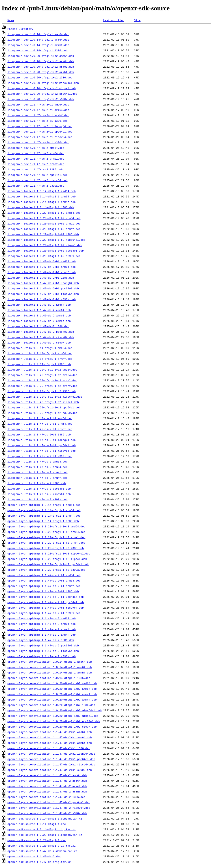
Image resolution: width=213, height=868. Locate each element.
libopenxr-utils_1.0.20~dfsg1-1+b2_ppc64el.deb (44, 407)
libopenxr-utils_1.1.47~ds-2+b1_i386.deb (39, 434)
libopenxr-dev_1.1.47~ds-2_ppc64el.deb (38, 175)
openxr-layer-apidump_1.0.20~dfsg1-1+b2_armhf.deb (46, 543)
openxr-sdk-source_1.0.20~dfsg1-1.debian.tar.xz (45, 835)
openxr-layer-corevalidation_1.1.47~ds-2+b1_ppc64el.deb (51, 759)
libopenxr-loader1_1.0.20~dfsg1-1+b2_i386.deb (43, 234)
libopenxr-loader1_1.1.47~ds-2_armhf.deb (39, 321)
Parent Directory (20, 29)
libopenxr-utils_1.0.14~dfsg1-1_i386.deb (39, 364)
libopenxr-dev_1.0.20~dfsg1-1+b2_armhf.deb (41, 72)
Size (137, 20)
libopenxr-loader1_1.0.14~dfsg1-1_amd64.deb (42, 191)
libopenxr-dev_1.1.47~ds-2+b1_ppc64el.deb (40, 131)
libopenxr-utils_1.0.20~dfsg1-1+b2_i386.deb (42, 391)
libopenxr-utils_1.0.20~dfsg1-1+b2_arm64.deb (42, 375)
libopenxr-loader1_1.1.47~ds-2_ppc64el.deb (41, 332)
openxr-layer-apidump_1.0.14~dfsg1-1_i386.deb (43, 521)
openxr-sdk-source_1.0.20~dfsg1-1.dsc (37, 840)
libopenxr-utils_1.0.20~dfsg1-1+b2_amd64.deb (42, 370)
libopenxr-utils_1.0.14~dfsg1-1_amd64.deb (40, 348)
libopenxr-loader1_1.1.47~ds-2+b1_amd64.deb (42, 261)
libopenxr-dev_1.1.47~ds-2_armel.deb (36, 159)
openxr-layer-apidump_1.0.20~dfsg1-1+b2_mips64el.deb (49, 553)
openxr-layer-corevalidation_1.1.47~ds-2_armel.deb (47, 786)
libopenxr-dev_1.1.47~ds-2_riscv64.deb (38, 180)
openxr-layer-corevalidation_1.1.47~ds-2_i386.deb (46, 797)
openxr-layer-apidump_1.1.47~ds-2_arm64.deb (42, 624)
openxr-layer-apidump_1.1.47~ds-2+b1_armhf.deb (44, 586)
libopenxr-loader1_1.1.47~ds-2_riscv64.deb (41, 337)
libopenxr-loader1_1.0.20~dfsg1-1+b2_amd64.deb (44, 213)
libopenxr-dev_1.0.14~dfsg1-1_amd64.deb (38, 34)
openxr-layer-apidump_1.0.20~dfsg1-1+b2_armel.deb (46, 537)
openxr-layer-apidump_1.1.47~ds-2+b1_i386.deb (43, 591)
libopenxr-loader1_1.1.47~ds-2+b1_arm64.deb (42, 267)
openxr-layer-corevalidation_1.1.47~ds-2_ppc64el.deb (49, 802)
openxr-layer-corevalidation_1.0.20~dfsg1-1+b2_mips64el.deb (54, 710)
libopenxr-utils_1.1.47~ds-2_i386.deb (37, 483)
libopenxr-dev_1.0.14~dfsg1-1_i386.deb (38, 50)
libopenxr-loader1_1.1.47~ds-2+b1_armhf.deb (42, 272)
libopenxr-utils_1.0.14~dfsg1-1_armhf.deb (40, 359)
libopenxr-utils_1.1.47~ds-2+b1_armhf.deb (40, 429)
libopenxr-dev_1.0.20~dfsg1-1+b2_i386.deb (40, 77)
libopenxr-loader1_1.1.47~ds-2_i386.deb (38, 326)
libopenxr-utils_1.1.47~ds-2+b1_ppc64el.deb (42, 445)
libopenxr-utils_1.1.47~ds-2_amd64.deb (38, 461)
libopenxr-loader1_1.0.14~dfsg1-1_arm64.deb (42, 196)
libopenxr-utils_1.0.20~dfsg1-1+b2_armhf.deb (42, 386)
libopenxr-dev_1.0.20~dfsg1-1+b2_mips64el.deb (43, 83)
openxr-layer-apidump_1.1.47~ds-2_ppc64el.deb (43, 645)
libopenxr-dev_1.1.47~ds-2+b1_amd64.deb (38, 104)
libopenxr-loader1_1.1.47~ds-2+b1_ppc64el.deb (43, 288)
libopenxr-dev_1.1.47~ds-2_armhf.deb (36, 164)
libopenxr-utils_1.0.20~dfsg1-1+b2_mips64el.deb (45, 397)
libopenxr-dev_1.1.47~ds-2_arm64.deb (36, 153)
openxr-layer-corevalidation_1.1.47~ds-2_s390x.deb (47, 813)
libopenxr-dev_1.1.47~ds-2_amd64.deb (36, 148)
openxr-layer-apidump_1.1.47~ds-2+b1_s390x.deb (44, 613)
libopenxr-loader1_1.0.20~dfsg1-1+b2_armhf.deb (44, 229)
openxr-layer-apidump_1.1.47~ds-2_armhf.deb (42, 635)
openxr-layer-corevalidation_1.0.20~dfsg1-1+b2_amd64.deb (52, 683)
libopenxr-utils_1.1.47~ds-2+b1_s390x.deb (40, 456)
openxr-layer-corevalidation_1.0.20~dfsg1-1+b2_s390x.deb (52, 727)
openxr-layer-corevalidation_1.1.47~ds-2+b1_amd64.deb (50, 732)
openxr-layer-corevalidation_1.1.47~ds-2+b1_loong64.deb (51, 754)
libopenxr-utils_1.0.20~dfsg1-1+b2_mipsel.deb (43, 402)
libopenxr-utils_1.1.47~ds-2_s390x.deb (38, 499)
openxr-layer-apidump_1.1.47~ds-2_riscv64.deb (43, 651)
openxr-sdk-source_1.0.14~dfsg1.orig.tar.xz (42, 829)
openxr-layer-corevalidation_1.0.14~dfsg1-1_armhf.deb (50, 672)
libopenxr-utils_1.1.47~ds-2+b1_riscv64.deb (42, 451)
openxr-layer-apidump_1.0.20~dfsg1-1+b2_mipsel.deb (47, 559)
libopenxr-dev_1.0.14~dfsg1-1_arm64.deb (38, 40)
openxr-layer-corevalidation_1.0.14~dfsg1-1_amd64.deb (50, 662)
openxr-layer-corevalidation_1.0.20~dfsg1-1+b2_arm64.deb (52, 689)
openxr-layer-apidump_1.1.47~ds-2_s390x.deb (42, 656)
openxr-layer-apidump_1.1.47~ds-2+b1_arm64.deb (44, 580)
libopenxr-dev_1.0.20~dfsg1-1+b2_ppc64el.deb (42, 94)
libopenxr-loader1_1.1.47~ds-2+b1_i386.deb (41, 278)
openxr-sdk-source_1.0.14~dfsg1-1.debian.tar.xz (45, 818)
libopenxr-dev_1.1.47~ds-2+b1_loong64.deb (40, 126)
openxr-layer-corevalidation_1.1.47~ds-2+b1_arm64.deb (50, 737)
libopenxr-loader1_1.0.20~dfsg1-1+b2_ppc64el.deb (46, 250)
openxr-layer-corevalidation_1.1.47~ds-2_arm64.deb (47, 781)
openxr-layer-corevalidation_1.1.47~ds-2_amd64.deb (47, 775)
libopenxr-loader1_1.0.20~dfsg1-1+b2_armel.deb (44, 223)
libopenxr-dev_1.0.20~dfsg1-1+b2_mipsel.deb (42, 88)
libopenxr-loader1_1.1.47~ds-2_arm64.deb (39, 310)
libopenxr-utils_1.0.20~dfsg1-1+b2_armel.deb (42, 380)
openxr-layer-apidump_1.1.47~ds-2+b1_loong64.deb (46, 597)
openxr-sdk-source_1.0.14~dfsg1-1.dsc (37, 824)
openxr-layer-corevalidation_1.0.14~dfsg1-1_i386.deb (49, 678)
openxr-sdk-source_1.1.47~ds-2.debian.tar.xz (42, 851)
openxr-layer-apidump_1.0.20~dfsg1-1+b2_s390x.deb (46, 570)
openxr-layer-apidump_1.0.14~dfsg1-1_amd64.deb (44, 505)
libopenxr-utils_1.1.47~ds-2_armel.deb (38, 472)
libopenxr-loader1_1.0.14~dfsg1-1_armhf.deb (42, 202)
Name (11, 20)
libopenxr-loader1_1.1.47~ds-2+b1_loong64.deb (43, 283)
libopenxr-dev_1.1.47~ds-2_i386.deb (35, 169)
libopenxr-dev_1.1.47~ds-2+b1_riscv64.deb (40, 137)
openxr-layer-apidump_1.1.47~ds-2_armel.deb (42, 629)
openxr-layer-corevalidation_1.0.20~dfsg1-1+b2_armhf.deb (52, 699)
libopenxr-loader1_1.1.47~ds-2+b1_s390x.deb (42, 299)
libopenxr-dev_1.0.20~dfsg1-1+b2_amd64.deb (41, 56)
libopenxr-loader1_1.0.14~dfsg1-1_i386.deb (41, 207)
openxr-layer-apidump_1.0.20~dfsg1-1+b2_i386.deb (46, 548)
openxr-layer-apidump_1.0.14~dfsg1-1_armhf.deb (44, 516)
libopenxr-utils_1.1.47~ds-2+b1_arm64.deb (40, 424)
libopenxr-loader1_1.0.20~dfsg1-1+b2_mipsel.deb (45, 245)
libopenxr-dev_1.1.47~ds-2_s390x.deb (36, 186)
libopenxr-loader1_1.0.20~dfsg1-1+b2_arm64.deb (44, 218)
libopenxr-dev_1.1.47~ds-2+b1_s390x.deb (38, 142)
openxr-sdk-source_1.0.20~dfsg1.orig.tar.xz (42, 846)
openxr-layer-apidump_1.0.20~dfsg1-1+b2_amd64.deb (46, 526)
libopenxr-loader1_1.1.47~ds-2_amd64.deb (39, 305)
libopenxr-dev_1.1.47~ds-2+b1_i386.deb (38, 121)
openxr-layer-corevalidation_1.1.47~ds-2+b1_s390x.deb (50, 770)
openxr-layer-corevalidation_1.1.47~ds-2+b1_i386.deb (49, 748)
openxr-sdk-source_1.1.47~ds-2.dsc (34, 856)
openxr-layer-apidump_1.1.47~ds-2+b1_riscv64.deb (46, 608)
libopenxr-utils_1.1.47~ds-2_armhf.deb (38, 478)
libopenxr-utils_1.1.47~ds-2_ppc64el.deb (39, 489)
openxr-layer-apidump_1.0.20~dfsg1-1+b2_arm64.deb (46, 532)
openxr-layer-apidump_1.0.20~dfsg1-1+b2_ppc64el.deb (48, 564)
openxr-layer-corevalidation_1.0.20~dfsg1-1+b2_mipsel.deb (53, 716)
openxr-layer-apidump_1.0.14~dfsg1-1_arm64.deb (44, 510)
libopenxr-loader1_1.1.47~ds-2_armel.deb (39, 315)
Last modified (114, 20)
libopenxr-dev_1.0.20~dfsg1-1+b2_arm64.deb (41, 61)
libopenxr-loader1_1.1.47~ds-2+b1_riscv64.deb (43, 294)
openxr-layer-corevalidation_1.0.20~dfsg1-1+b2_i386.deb (51, 705)
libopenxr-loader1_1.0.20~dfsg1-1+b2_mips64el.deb (46, 240)
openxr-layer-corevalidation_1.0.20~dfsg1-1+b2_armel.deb (52, 694)
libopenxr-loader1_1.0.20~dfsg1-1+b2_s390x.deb (44, 256)
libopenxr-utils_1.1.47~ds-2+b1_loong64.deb (42, 440)
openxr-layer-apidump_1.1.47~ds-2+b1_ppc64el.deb (46, 602)
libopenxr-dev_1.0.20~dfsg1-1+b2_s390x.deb (41, 99)
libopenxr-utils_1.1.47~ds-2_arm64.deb (38, 467)
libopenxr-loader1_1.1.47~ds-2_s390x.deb (39, 342)
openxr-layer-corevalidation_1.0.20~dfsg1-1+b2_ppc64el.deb (54, 721)
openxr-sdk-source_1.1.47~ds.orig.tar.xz (39, 862)
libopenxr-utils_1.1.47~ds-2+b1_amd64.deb (40, 418)
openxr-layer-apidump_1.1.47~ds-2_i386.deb (41, 640)
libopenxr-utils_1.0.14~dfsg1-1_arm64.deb (40, 353)
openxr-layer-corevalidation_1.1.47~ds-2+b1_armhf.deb (50, 743)
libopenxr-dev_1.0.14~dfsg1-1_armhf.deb (38, 45)
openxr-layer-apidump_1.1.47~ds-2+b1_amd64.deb (44, 575)
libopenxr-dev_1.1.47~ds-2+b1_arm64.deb (38, 110)
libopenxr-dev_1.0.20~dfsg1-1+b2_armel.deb (41, 67)
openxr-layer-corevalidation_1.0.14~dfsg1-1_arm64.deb (50, 667)
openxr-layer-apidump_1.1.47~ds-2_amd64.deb (42, 618)
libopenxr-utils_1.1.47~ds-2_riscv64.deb (39, 494)
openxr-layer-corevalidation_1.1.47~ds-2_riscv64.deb (49, 808)
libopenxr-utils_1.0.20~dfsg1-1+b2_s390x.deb (42, 413)
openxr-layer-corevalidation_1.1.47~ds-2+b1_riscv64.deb (51, 764)
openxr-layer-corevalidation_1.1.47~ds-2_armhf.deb (47, 791)
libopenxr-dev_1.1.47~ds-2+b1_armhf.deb (38, 115)
